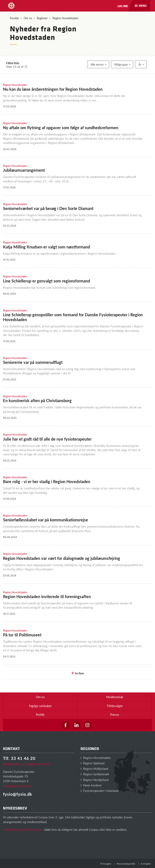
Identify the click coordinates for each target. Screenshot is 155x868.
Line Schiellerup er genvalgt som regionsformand (47, 281)
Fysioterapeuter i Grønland (99, 791)
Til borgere (106, 864)
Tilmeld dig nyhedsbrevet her (22, 829)
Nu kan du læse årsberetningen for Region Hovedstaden (53, 89)
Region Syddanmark (95, 774)
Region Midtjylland (94, 768)
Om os (28, 18)
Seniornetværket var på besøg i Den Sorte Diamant (48, 208)
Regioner (42, 18)
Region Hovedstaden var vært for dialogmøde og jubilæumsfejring (62, 558)
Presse (115, 714)
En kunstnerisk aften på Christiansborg (37, 400)
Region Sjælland (92, 763)
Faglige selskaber (40, 706)
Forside (14, 18)
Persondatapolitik (126, 864)
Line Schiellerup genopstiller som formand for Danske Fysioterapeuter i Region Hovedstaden (73, 317)
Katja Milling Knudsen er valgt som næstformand (47, 247)
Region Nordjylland (95, 780)
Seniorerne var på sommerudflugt (33, 362)
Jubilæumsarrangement (24, 170)
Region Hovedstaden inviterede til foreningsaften (47, 596)
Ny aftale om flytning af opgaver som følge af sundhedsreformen (61, 128)
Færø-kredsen (91, 785)
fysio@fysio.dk (18, 794)
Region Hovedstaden (65, 18)
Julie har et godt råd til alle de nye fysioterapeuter (47, 439)
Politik (40, 714)
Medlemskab (115, 697)
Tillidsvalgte (115, 706)
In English (146, 864)
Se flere (77, 673)
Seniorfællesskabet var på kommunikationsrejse (46, 520)
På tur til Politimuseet (22, 635)
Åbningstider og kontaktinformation (27, 764)
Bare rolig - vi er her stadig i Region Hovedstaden (47, 481)
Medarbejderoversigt (17, 786)
